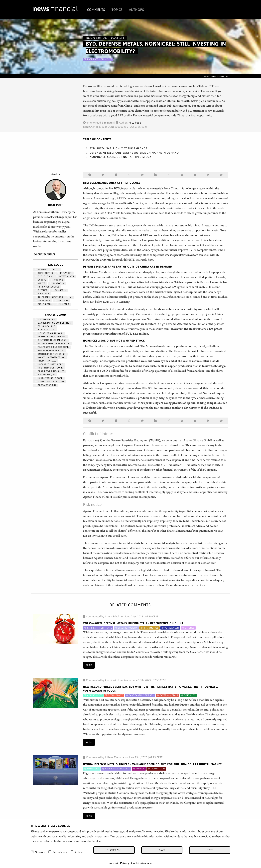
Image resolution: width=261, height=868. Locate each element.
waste (40, 283)
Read (89, 665)
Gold (55, 270)
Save (162, 850)
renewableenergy (47, 287)
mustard (63, 304)
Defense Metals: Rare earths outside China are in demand (134, 153)
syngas (41, 280)
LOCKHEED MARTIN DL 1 (49, 364)
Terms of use (198, 585)
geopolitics (43, 276)
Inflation (65, 273)
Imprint (113, 863)
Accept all (114, 850)
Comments (96, 10)
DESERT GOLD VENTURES (50, 382)
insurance (43, 301)
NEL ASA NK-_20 (45, 375)
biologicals (43, 304)
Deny (210, 850)
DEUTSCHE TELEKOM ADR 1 (51, 340)
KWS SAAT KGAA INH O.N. (50, 351)
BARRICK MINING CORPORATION (53, 323)
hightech (42, 294)
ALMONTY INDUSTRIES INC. (51, 337)
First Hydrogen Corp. (49, 368)
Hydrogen (57, 283)
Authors (136, 10)
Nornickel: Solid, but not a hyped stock (121, 157)
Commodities (44, 273)
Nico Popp (135, 123)
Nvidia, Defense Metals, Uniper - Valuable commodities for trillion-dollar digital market (152, 764)
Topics (117, 10)
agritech (61, 301)
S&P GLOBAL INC (45, 326)
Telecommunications (49, 297)
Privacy (125, 863)
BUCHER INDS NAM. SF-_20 (50, 354)
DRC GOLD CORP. (45, 319)
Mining (41, 270)
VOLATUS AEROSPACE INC (50, 357)
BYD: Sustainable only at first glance (118, 148)
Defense (41, 290)
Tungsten (59, 290)
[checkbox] (32, 852)
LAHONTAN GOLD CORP (49, 378)
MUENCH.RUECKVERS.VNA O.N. (53, 344)
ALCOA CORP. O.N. (46, 385)
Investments (65, 276)
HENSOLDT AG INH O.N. (49, 333)
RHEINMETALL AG (46, 361)
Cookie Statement (142, 863)
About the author (45, 254)
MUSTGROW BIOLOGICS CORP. (52, 347)
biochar (57, 280)
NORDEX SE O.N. (45, 330)
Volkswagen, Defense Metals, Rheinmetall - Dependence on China (133, 623)
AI (70, 297)
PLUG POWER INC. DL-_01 (50, 371)
